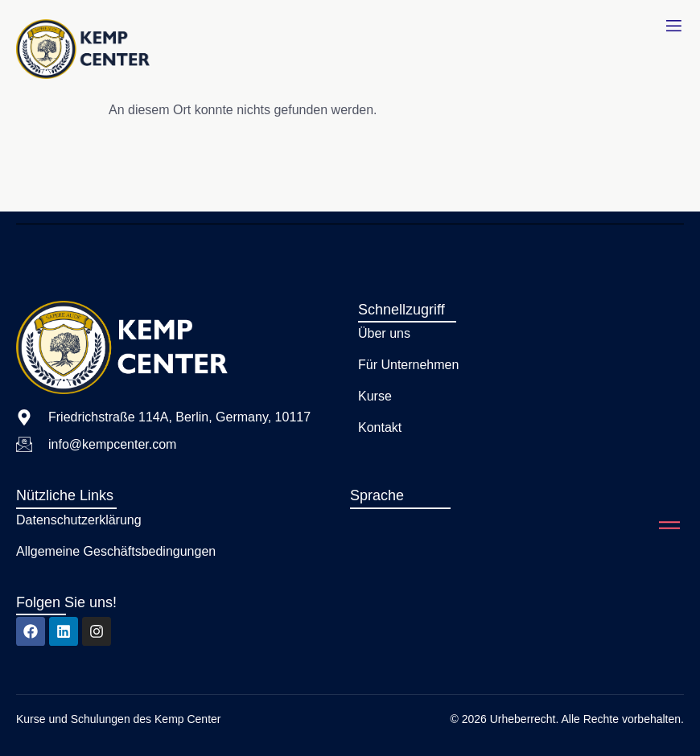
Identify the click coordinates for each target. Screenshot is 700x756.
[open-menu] (674, 27)
